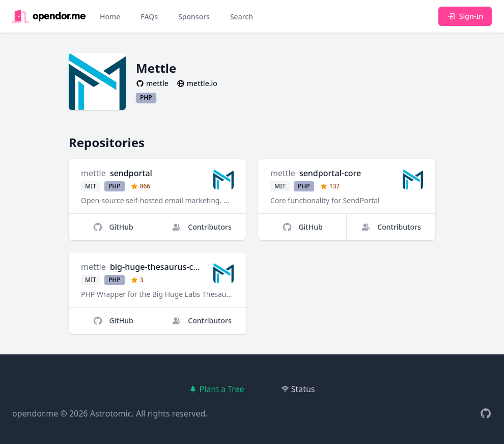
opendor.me (35, 413)
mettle (93, 173)
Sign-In (465, 16)
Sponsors (194, 17)
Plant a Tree (216, 389)
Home (110, 17)
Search (242, 17)
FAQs (149, 17)
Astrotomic (111, 413)
